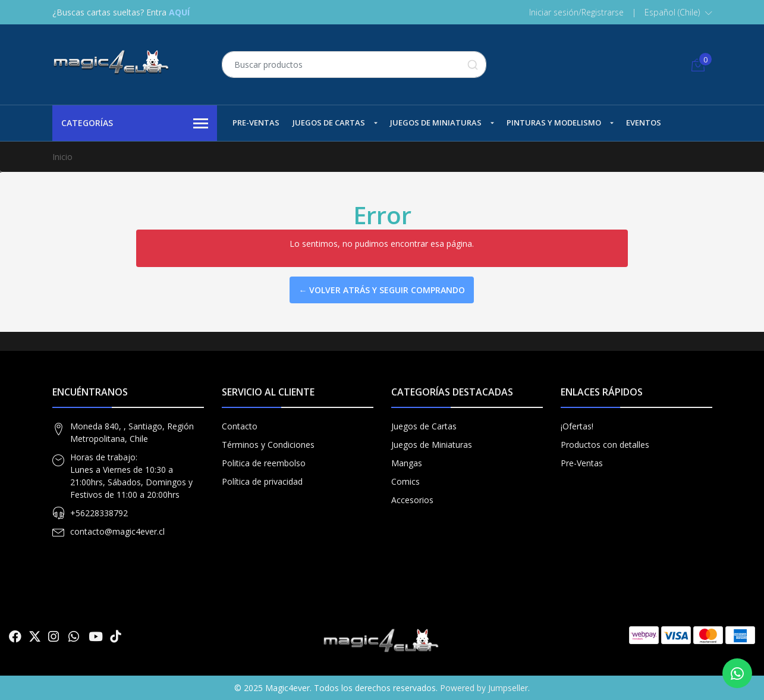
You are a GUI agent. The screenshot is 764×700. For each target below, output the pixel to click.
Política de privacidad (262, 481)
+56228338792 (99, 513)
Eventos (644, 123)
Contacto (240, 426)
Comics (405, 481)
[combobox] (354, 65)
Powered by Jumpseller (484, 688)
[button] (678, 12)
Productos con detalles (605, 445)
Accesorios (412, 500)
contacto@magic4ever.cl (117, 531)
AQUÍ (179, 12)
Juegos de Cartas (329, 123)
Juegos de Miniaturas (436, 123)
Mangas (407, 463)
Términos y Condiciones (268, 445)
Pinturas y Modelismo (554, 123)
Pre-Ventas (256, 123)
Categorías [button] (135, 124)
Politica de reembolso (264, 463)
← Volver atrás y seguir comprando (382, 290)
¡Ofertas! (577, 426)
